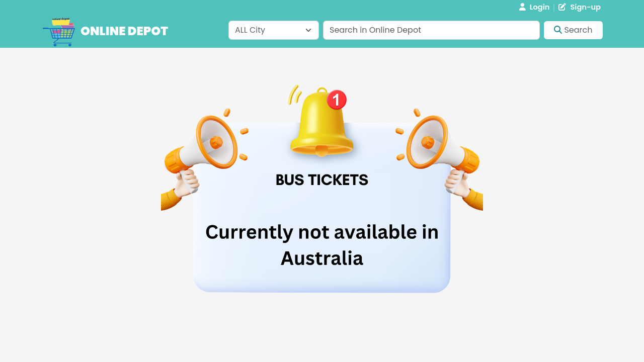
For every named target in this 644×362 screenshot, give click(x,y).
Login (535, 7)
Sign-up (580, 7)
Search (573, 30)
